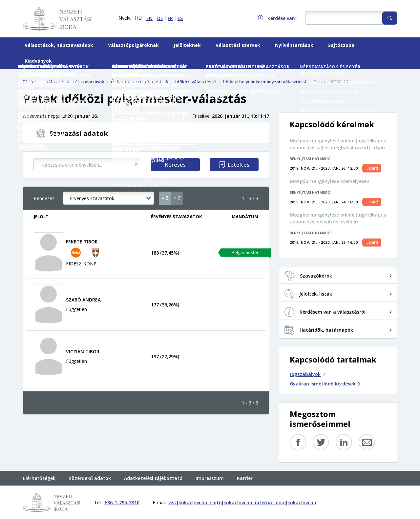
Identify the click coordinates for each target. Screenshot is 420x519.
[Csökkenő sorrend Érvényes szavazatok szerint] (177, 198)
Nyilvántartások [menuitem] (294, 45)
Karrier (245, 478)
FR (170, 18)
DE (160, 18)
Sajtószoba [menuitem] (341, 45)
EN (149, 18)
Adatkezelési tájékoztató (153, 478)
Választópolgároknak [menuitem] (133, 45)
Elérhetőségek (39, 478)
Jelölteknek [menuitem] (187, 45)
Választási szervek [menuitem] (238, 45)
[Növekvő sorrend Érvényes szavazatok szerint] (165, 198)
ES (180, 18)
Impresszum (210, 478)
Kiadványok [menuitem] (38, 61)
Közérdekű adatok (90, 478)
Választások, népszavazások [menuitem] (59, 45)
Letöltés (239, 165)
